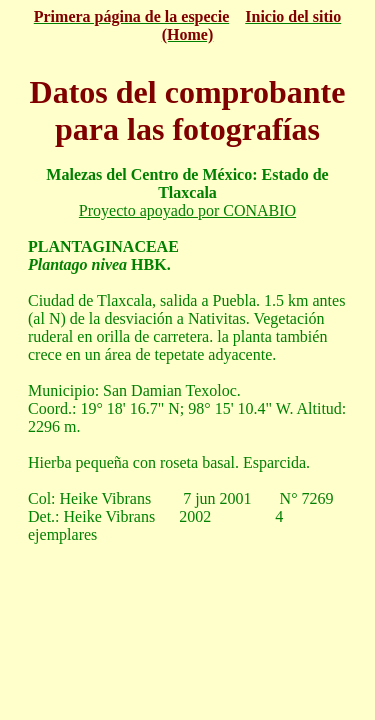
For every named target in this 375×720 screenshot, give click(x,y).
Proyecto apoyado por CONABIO (187, 210)
